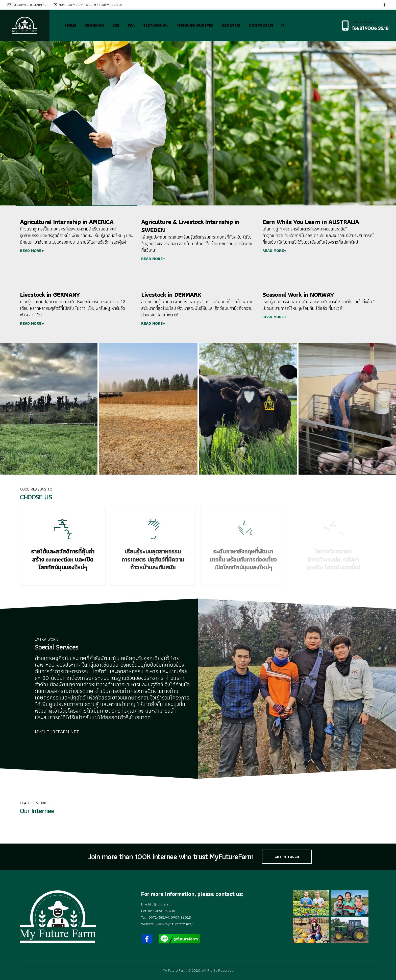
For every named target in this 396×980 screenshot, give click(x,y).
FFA (131, 25)
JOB (116, 25)
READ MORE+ (32, 251)
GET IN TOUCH (287, 857)
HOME (71, 25)
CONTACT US (261, 25)
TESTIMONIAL (156, 25)
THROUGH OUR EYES (195, 25)
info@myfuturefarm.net (28, 5)
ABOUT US (231, 25)
